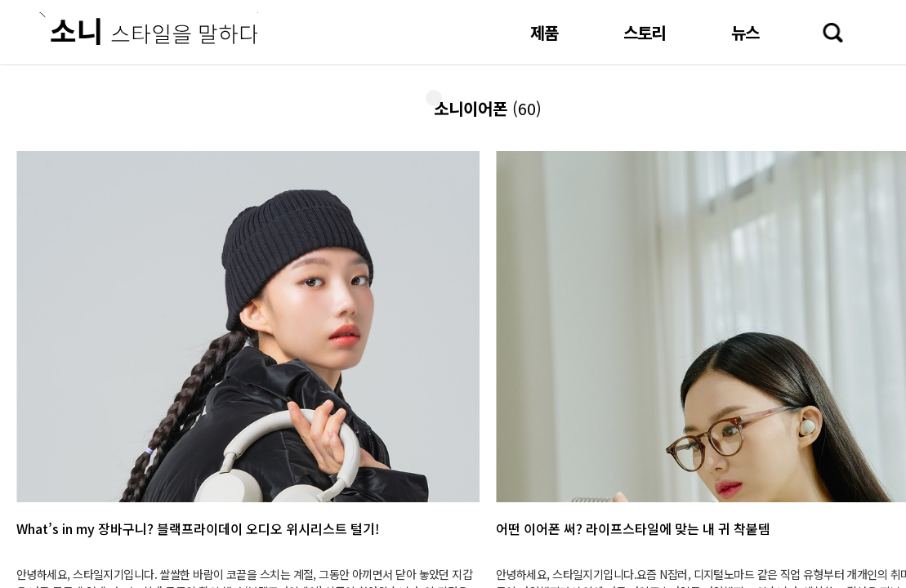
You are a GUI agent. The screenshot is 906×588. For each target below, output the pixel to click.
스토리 (645, 32)
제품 (544, 32)
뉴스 (745, 32)
